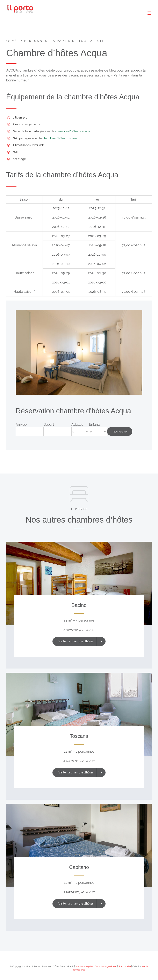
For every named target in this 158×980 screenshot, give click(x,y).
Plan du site (125, 966)
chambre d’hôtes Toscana (73, 131)
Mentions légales (84, 966)
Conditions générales (106, 966)
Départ (49, 425)
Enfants (95, 425)
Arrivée (21, 425)
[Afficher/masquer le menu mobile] (150, 13)
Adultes (77, 425)
